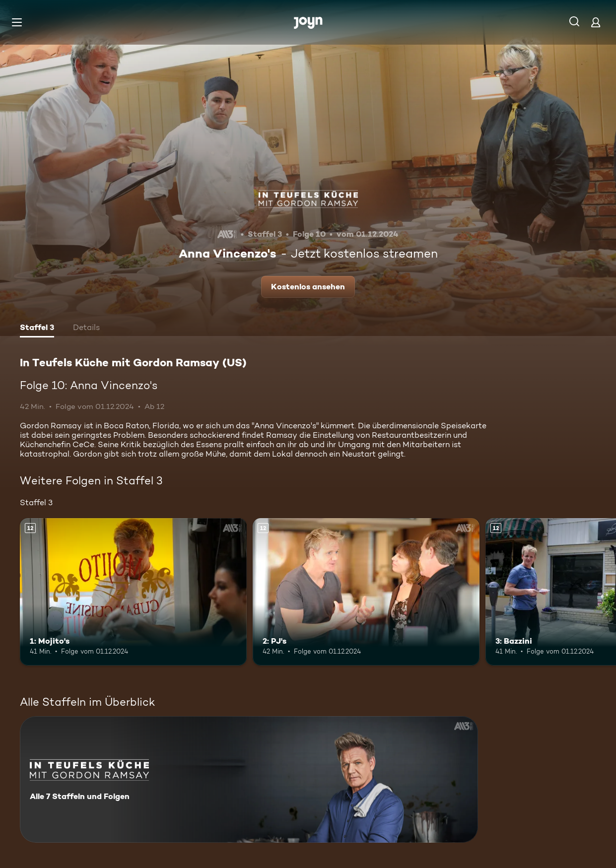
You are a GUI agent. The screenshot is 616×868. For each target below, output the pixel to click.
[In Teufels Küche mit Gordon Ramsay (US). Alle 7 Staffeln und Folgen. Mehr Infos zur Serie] (249, 779)
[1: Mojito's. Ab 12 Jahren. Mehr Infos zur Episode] (133, 592)
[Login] (596, 22)
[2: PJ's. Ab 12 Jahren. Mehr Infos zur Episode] (366, 592)
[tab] (37, 329)
